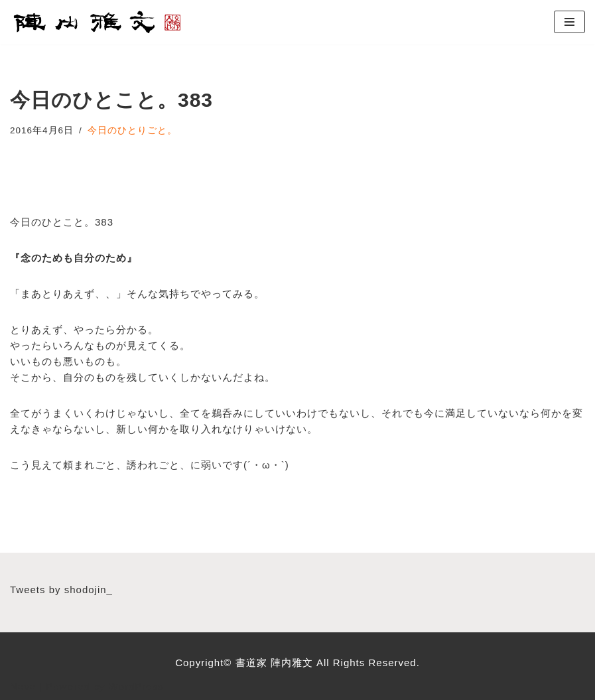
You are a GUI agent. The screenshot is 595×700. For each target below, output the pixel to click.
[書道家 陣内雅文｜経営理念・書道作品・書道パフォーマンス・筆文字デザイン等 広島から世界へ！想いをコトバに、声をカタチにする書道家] (99, 22)
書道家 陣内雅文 (276, 663)
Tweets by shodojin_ (61, 590)
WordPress (136, 686)
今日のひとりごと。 (132, 130)
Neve (23, 686)
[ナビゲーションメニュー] (569, 22)
